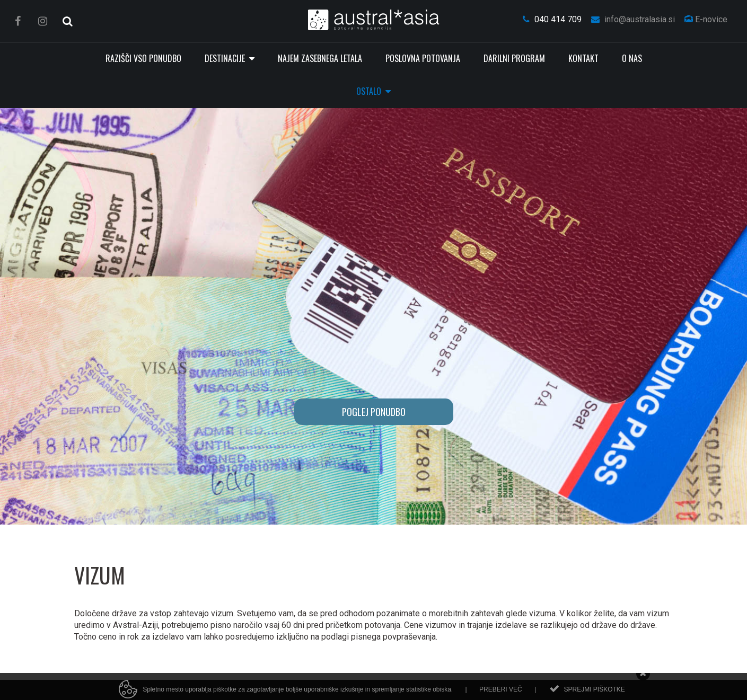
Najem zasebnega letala (320, 58)
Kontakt (583, 58)
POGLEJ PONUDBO (374, 412)
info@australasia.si (633, 19)
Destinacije (226, 58)
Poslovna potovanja (423, 58)
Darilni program (514, 58)
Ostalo (370, 91)
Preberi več (501, 693)
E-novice (706, 19)
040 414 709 (552, 19)
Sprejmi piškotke (594, 693)
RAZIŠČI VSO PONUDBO (143, 58)
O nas (632, 58)
